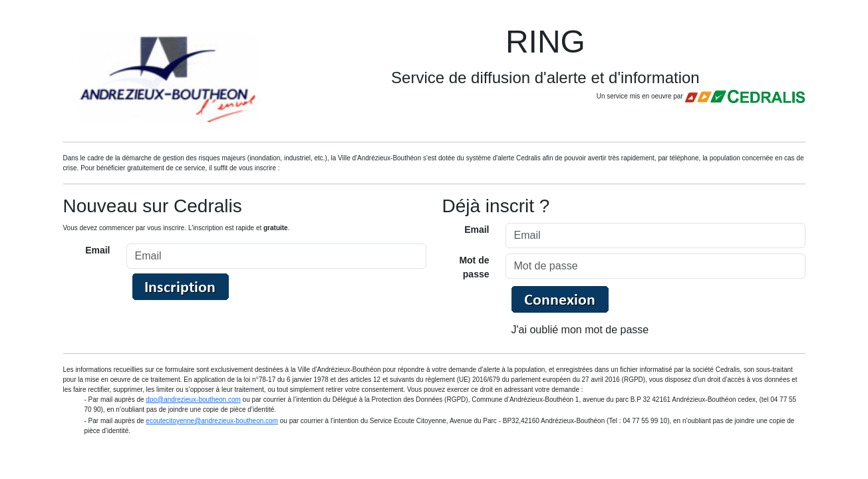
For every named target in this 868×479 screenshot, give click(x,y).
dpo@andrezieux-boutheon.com (193, 399)
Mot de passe (474, 267)
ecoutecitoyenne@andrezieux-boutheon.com (212, 421)
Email (97, 250)
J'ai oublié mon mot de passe (580, 330)
